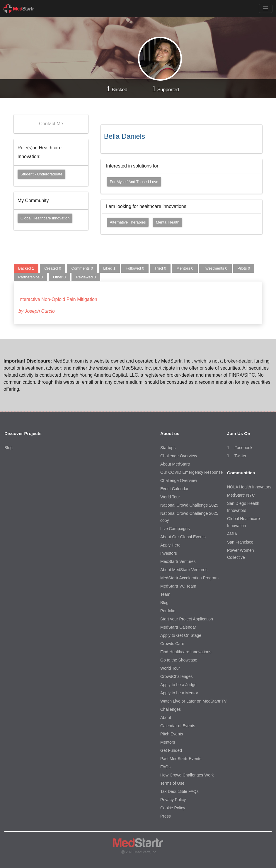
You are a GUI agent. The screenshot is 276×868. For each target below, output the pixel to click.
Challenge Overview (179, 456)
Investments (215, 268)
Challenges (171, 709)
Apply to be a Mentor (179, 693)
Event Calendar (174, 489)
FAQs (165, 767)
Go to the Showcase (179, 660)
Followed (135, 268)
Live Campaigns (175, 529)
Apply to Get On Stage (181, 635)
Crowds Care (172, 644)
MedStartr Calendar (178, 627)
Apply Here (170, 545)
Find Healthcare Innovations (186, 652)
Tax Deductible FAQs (179, 791)
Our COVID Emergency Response (191, 472)
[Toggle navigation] (266, 8)
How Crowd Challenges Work (187, 775)
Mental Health (168, 222)
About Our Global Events (183, 537)
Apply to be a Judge (178, 685)
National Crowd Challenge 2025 (189, 505)
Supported (166, 89)
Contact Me (51, 124)
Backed (117, 89)
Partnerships (30, 277)
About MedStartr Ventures (184, 570)
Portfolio (168, 611)
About (166, 718)
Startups (168, 448)
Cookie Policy (173, 808)
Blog (8, 448)
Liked (109, 268)
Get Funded (171, 750)
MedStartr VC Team (178, 586)
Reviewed (86, 277)
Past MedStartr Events (181, 759)
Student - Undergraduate (41, 174)
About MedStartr (175, 464)
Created (53, 268)
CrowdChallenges (177, 676)
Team (165, 594)
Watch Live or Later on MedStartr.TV (194, 701)
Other (59, 277)
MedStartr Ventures (178, 561)
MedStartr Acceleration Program (189, 578)
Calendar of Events (178, 726)
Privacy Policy (173, 800)
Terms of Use (172, 783)
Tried (160, 268)
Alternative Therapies (128, 222)
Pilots (244, 268)
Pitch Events (172, 734)
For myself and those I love (134, 182)
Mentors (185, 268)
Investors (169, 553)
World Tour (170, 497)
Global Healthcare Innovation (45, 218)
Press (166, 816)
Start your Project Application (187, 619)
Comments (82, 268)
